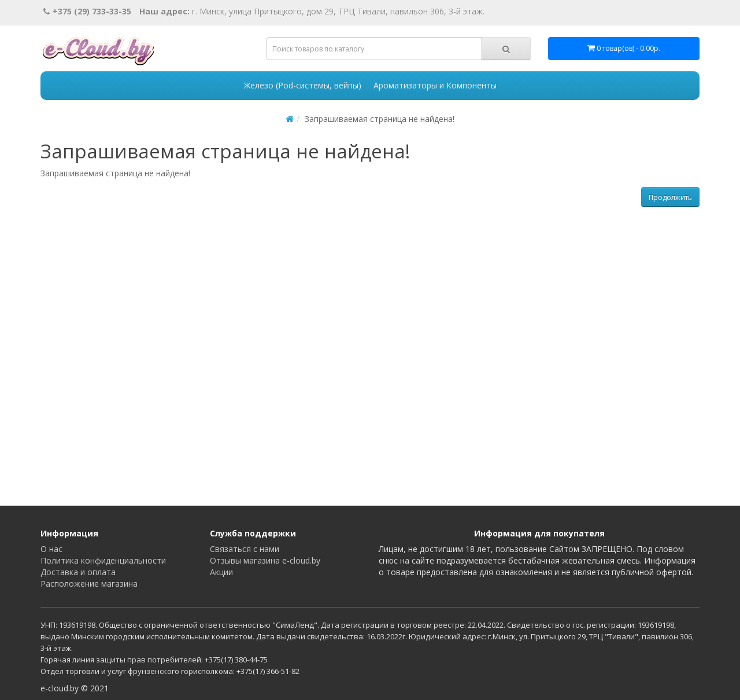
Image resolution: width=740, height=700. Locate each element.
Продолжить (670, 197)
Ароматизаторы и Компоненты (435, 85)
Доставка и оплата (78, 572)
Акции (221, 572)
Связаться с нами (245, 549)
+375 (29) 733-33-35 (87, 11)
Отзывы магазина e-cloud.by (265, 560)
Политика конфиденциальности (103, 560)
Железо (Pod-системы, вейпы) (303, 85)
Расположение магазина (89, 584)
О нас (51, 549)
